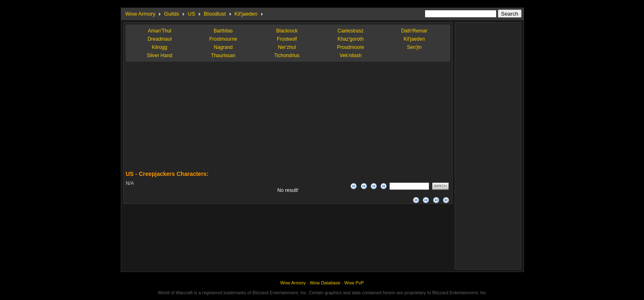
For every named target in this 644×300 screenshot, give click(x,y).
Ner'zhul (287, 47)
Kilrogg (160, 47)
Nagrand (223, 47)
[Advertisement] (187, 119)
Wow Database (325, 283)
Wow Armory (140, 14)
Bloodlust (215, 14)
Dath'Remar (414, 31)
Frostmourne (223, 39)
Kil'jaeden (246, 14)
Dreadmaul (160, 39)
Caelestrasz (351, 31)
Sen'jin (414, 47)
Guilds (171, 14)
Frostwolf (287, 39)
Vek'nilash (351, 55)
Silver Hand (159, 55)
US (191, 14)
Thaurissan (223, 55)
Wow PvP (354, 283)
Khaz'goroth (351, 39)
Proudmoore (350, 47)
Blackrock (287, 31)
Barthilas (223, 31)
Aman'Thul (160, 31)
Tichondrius (287, 55)
